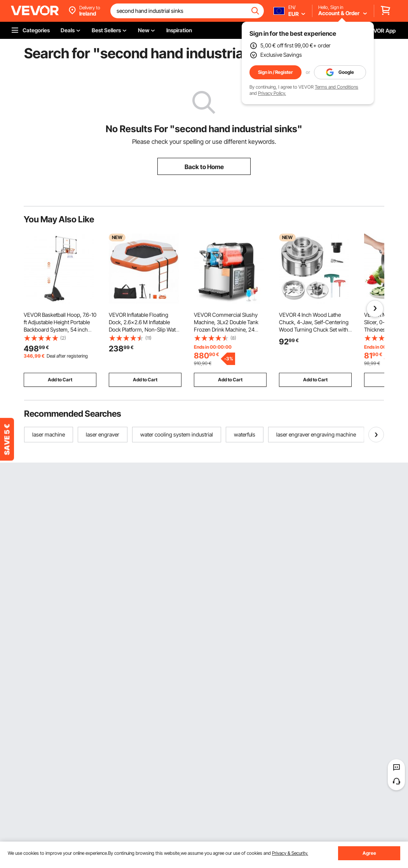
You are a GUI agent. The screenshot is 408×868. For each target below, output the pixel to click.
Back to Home (204, 167)
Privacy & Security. (290, 853)
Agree (369, 853)
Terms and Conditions (337, 87)
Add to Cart (60, 380)
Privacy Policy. (272, 93)
